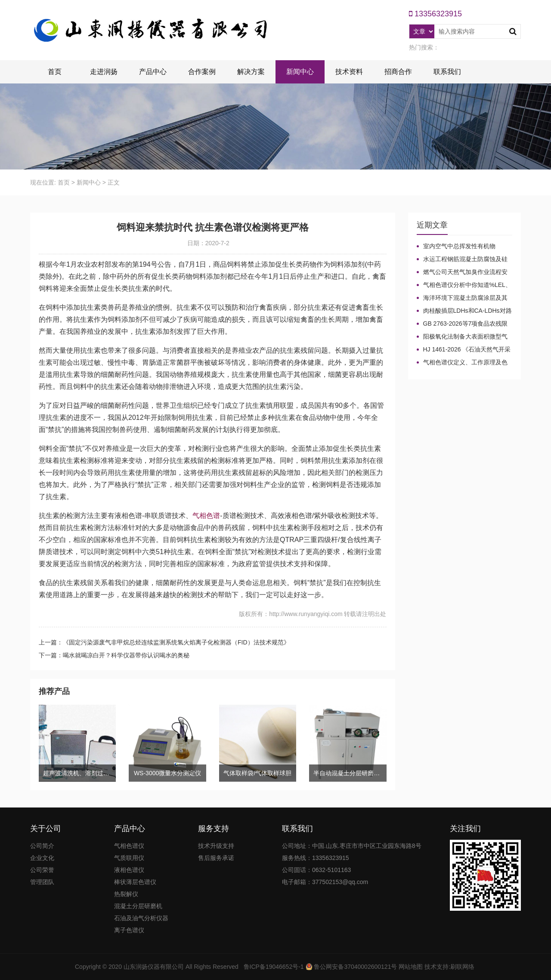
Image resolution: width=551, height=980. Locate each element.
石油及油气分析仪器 (141, 918)
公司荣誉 (42, 870)
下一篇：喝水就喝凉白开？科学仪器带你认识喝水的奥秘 (114, 655)
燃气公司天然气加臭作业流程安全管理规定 (462, 272)
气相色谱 (206, 516)
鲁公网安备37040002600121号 (355, 967)
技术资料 (349, 72)
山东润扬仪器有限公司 (154, 967)
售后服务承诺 (216, 858)
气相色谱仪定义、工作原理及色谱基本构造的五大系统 (462, 363)
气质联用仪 (129, 858)
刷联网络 (462, 967)
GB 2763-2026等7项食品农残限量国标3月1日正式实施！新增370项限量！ (464, 324)
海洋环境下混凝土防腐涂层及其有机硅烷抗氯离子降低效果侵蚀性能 (462, 298)
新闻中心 (300, 72)
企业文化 (42, 858)
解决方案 (251, 72)
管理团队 (42, 882)
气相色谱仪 (129, 846)
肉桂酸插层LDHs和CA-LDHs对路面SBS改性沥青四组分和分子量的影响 (464, 311)
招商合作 (398, 72)
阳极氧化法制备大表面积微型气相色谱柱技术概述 (462, 337)
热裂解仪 (126, 894)
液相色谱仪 (129, 870)
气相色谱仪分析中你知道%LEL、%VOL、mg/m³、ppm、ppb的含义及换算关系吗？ (464, 285)
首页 (55, 72)
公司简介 (42, 846)
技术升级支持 (216, 846)
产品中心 (153, 72)
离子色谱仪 (129, 930)
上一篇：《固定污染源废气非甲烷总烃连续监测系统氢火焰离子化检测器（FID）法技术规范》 (164, 642)
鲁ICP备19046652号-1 (274, 967)
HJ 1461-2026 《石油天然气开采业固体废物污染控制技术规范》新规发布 (464, 350)
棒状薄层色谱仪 (135, 882)
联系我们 (447, 72)
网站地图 (411, 967)
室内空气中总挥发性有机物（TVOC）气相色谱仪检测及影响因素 (464, 247)
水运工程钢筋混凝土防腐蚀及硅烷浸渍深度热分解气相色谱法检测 (462, 259)
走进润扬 (104, 72)
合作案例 (202, 72)
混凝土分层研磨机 (138, 906)
